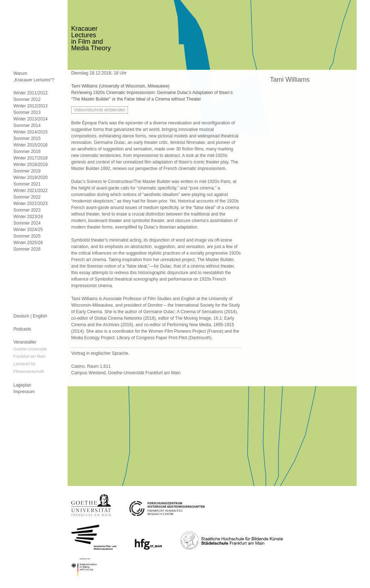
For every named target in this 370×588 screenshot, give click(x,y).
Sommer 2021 (27, 184)
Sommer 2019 (27, 171)
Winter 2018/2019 (31, 165)
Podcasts (22, 329)
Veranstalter (25, 342)
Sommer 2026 (27, 249)
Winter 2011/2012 (31, 93)
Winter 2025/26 (28, 243)
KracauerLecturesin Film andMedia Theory (91, 38)
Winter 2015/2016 (31, 145)
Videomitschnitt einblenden (100, 110)
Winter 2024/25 (28, 230)
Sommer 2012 (27, 99)
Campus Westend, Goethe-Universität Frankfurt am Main (126, 373)
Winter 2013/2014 (31, 119)
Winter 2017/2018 (31, 158)
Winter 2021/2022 (31, 191)
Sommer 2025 (27, 236)
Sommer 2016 (27, 152)
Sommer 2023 (27, 210)
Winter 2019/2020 (31, 178)
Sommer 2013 (27, 112)
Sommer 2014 (27, 125)
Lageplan (22, 385)
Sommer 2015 (27, 139)
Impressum (24, 392)
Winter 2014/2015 (31, 132)
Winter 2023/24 (28, 217)
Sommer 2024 (27, 223)
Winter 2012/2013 (31, 106)
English (40, 316)
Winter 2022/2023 (31, 204)
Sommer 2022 (27, 197)
